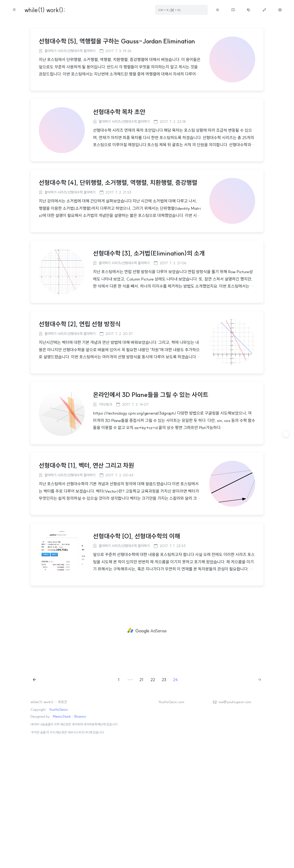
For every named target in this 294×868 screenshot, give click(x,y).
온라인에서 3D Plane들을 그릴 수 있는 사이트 (151, 459)
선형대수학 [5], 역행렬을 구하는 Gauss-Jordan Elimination (117, 105)
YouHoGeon (58, 774)
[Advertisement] (147, 56)
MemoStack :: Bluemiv (69, 781)
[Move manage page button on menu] (280, 10)
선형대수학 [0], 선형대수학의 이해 (137, 600)
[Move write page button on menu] (264, 10)
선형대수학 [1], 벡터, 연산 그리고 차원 (86, 530)
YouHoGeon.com (171, 766)
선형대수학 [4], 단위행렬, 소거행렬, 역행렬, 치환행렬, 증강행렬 (118, 247)
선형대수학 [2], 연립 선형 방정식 (80, 388)
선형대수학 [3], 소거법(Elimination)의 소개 (149, 317)
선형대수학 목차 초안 (119, 176)
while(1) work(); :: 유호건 (49, 766)
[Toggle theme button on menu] (218, 10)
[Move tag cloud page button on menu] (249, 10)
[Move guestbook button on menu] (233, 10)
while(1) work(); (45, 10)
